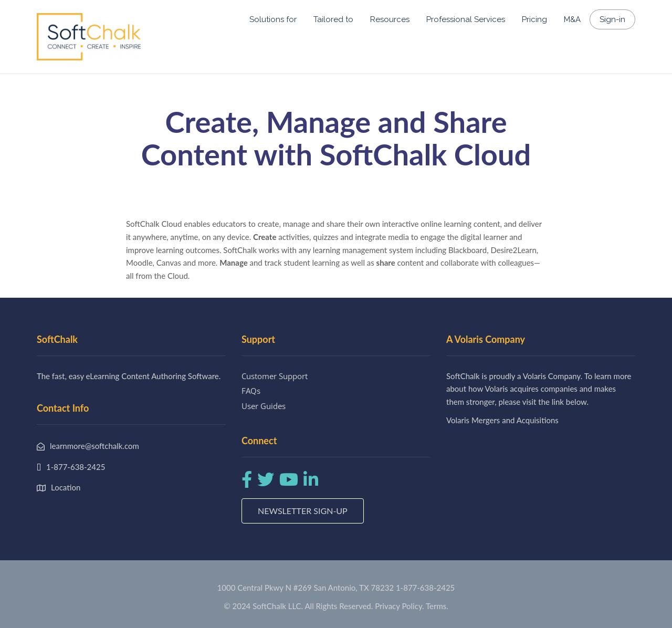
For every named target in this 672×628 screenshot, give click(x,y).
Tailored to (333, 19)
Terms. (437, 606)
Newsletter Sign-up (303, 511)
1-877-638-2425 (425, 588)
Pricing (534, 19)
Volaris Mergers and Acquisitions (502, 420)
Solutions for (273, 19)
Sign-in (612, 19)
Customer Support (275, 376)
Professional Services (466, 19)
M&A (572, 19)
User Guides (264, 406)
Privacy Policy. (400, 606)
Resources (390, 19)
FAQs (251, 391)
